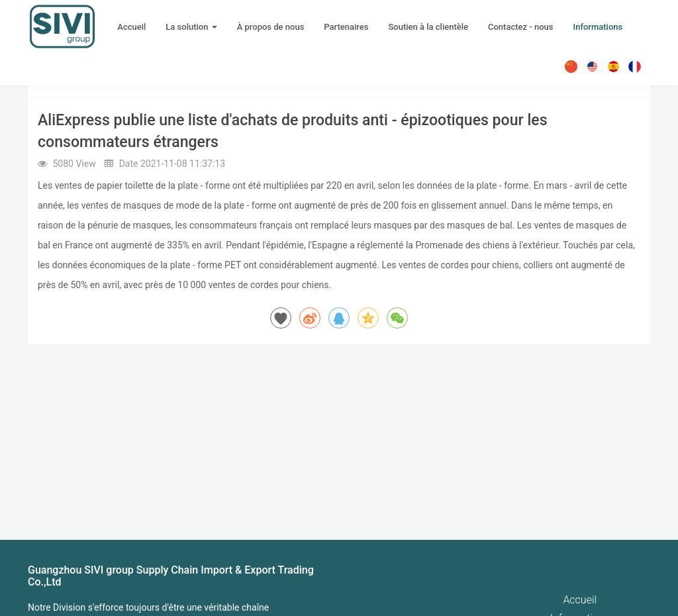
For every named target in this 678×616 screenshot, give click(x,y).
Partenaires (346, 27)
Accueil (131, 27)
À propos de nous (271, 27)
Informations (598, 27)
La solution (191, 27)
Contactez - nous (520, 27)
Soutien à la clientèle (428, 27)
